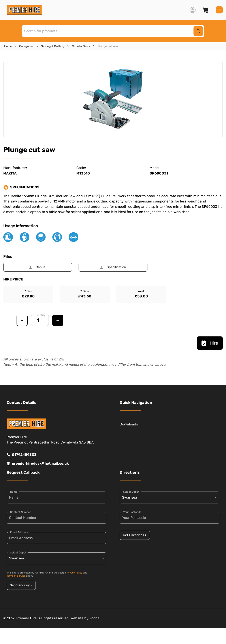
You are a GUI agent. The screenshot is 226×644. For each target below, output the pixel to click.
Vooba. (95, 618)
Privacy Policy (74, 573)
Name (14, 492)
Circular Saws (81, 46)
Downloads (129, 424)
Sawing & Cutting (53, 46)
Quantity (40, 315)
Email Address (19, 532)
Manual (38, 267)
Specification (113, 267)
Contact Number (21, 512)
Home (8, 46)
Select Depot (18, 553)
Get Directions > (135, 535)
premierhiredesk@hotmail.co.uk (38, 464)
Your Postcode (132, 512)
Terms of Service (16, 576)
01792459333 (22, 455)
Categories (26, 46)
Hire (210, 343)
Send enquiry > (21, 585)
